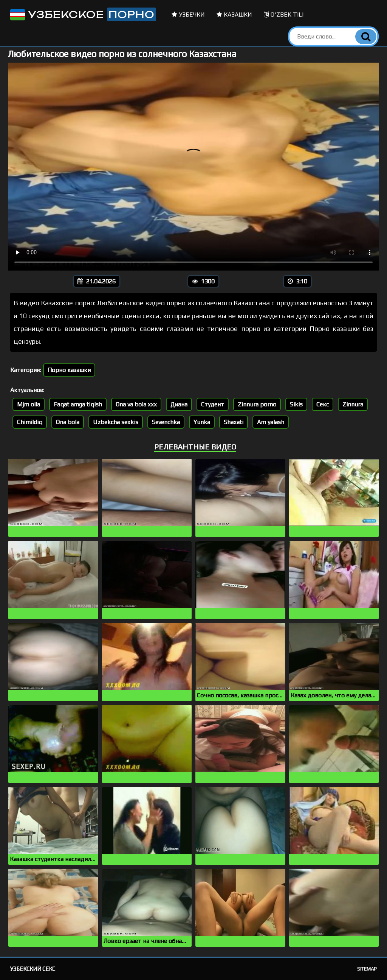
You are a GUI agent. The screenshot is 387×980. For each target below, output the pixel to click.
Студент (213, 404)
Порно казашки (69, 370)
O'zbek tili (284, 15)
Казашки (234, 15)
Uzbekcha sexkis (116, 422)
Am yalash (271, 422)
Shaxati (234, 422)
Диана (179, 404)
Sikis (296, 404)
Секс (323, 404)
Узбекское (82, 14)
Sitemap (367, 969)
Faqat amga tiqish (78, 404)
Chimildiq (30, 422)
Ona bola (68, 422)
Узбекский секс (33, 969)
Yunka (202, 422)
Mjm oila (29, 404)
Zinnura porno (257, 404)
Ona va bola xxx (136, 404)
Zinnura (353, 404)
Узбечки (188, 15)
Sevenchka (166, 422)
